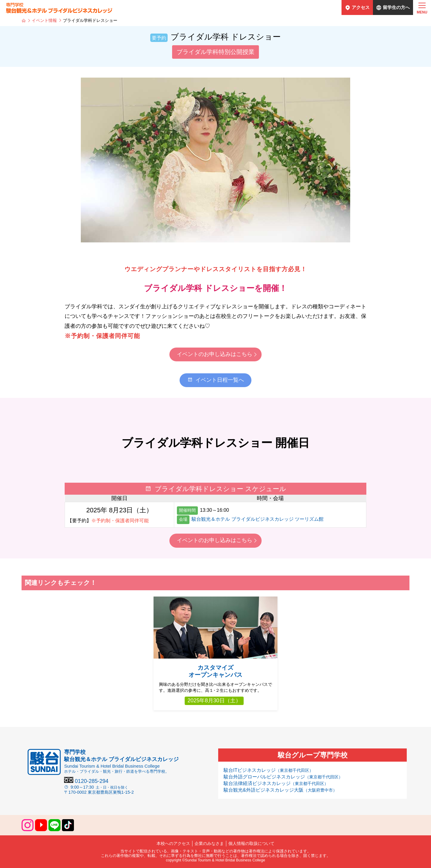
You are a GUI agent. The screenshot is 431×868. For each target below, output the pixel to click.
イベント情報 (44, 20)
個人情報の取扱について (251, 843)
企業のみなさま (209, 843)
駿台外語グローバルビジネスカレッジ (283, 777)
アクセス (361, 7)
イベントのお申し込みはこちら (215, 354)
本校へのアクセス (173, 843)
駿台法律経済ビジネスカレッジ (276, 783)
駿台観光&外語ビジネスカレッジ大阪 (280, 790)
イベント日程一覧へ (216, 380)
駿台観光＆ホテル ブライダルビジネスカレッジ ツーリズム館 (258, 519)
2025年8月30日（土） (214, 701)
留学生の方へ (396, 7)
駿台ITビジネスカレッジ (268, 770)
